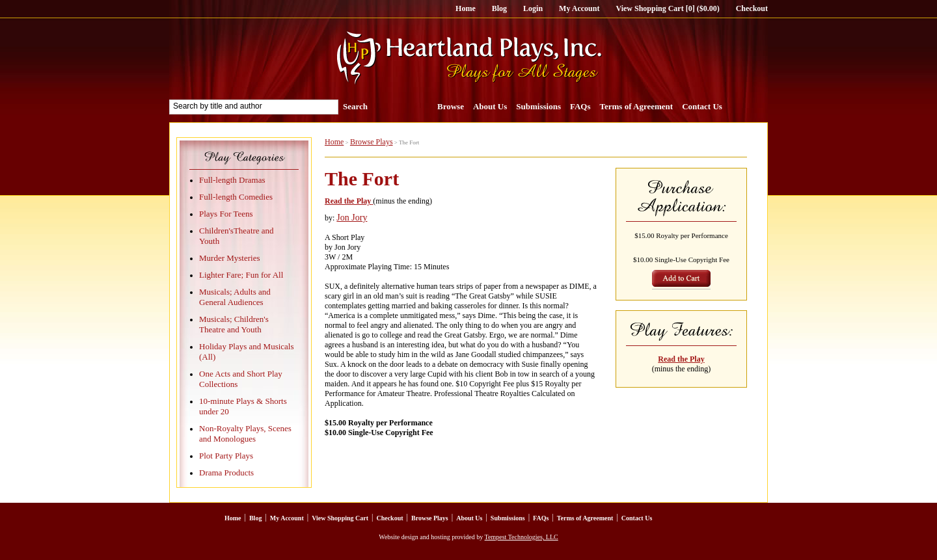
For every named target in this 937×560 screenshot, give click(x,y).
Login (533, 8)
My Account (579, 8)
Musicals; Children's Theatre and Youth (234, 324)
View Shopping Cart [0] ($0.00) (667, 8)
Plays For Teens (226, 214)
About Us (490, 106)
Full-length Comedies (236, 197)
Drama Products (226, 473)
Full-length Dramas (232, 180)
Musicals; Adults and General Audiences (235, 297)
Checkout (752, 8)
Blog (499, 8)
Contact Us (702, 106)
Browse (451, 106)
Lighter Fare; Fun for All (241, 275)
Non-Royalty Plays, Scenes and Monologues (245, 433)
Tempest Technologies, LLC (522, 537)
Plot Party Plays (226, 456)
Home (466, 8)
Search (355, 106)
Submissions (538, 106)
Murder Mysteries (230, 258)
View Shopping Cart (340, 518)
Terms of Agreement (637, 106)
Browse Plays (372, 142)
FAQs (580, 106)
